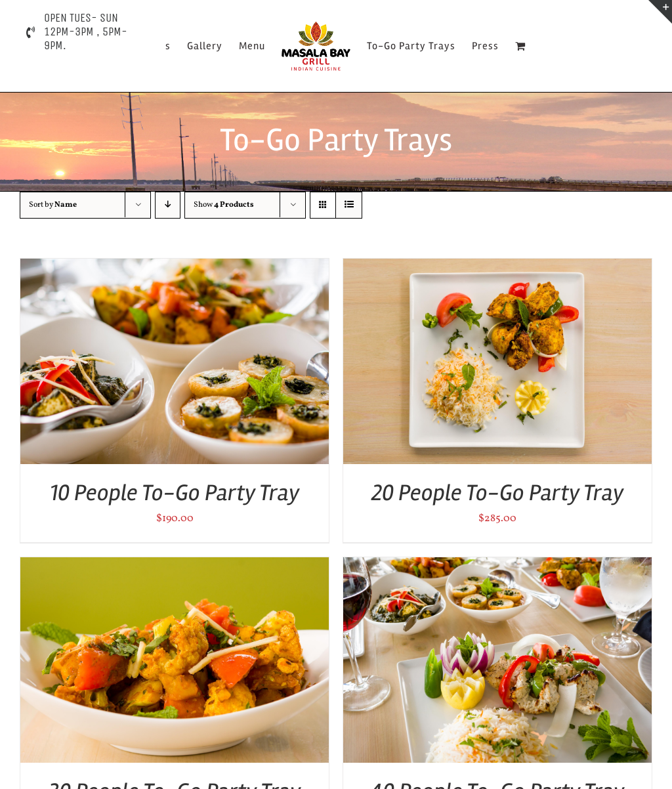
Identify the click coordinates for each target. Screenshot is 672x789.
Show (224, 205)
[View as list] (349, 205)
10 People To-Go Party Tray (175, 493)
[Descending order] (168, 205)
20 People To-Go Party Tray (498, 493)
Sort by (53, 205)
